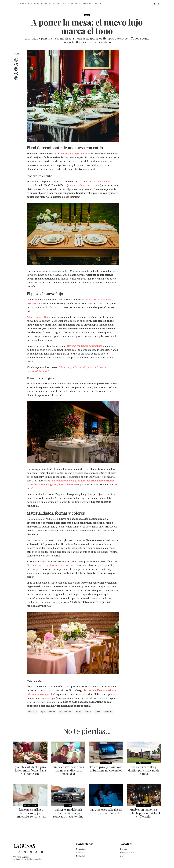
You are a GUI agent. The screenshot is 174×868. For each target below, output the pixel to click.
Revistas (124, 849)
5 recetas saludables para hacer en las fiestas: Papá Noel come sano (30, 770)
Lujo (64, 4)
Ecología (56, 4)
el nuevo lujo (108, 712)
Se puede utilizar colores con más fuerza (51, 565)
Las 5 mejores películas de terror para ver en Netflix (106, 811)
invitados (88, 712)
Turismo (98, 4)
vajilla (43, 712)
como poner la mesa (65, 712)
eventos (79, 712)
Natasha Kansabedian (98, 181)
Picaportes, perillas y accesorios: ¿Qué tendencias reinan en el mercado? (30, 814)
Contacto (80, 852)
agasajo (97, 712)
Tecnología (87, 4)
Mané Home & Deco (39, 317)
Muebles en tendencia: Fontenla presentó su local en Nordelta (144, 813)
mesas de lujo (33, 712)
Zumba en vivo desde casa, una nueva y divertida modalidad (68, 770)
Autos (37, 4)
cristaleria (52, 712)
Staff (122, 856)
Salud (70, 4)
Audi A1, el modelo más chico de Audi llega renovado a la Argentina (68, 813)
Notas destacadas (127, 852)
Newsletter (81, 849)
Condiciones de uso (20, 859)
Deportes (46, 4)
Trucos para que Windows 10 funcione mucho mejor (106, 769)
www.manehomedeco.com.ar (84, 185)
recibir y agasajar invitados (75, 153)
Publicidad (80, 856)
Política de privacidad (34, 859)
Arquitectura (26, 4)
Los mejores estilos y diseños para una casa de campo (144, 770)
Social (78, 4)
